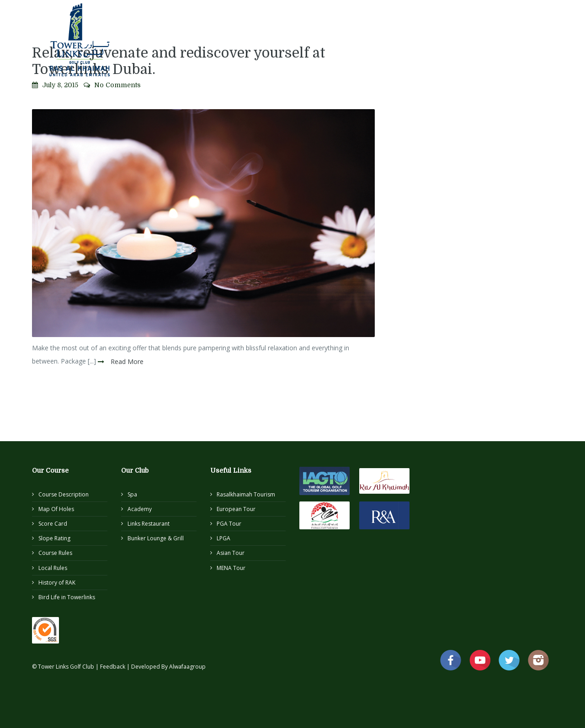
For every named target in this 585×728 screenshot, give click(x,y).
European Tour (236, 509)
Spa (132, 494)
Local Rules (53, 568)
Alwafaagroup (187, 667)
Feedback (113, 667)
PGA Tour (229, 524)
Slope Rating (54, 538)
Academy (140, 509)
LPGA (223, 538)
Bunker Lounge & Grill (156, 538)
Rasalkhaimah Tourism (246, 494)
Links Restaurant (149, 524)
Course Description (64, 494)
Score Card (53, 524)
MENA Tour (231, 568)
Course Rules (55, 553)
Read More (126, 361)
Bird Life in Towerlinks (67, 597)
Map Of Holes (56, 509)
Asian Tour (231, 553)
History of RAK (57, 583)
